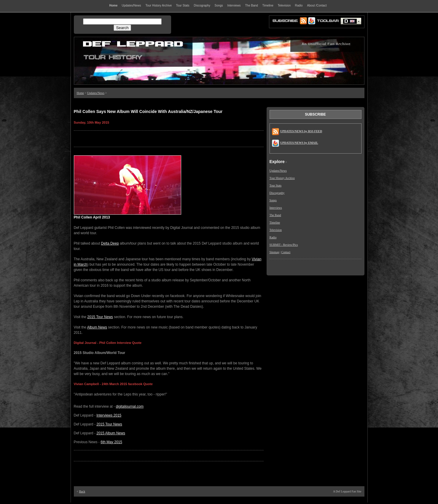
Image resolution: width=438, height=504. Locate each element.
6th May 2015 (111, 442)
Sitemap (274, 252)
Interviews (276, 208)
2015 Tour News (100, 317)
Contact (286, 252)
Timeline (275, 223)
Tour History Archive (282, 178)
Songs (273, 200)
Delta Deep (110, 243)
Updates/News (96, 93)
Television (276, 230)
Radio (273, 237)
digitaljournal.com (130, 406)
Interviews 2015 (109, 415)
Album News (97, 327)
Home (80, 93)
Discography (277, 193)
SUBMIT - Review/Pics (284, 245)
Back (82, 491)
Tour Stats (276, 185)
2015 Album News (111, 433)
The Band (275, 215)
